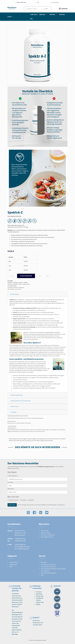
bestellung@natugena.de (22, 547)
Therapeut (22, 500)
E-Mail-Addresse (13, 476)
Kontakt (62, 15)
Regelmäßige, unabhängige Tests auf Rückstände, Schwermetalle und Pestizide (37, 384)
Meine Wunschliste (47, 537)
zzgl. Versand (18, 289)
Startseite (34, 15)
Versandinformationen (49, 567)
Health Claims (15, 406)
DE (38, 2)
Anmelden (57, 2)
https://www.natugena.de (13, 430)
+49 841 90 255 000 (12, 426)
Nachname (11, 489)
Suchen (46, 9)
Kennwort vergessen (48, 535)
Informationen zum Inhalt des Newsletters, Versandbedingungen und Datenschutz (46, 505)
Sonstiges (13, 412)
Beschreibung (15, 294)
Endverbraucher (13, 500)
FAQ (31, 19)
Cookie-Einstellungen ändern (38, 640)
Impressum (13, 565)
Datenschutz (14, 562)
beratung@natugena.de (22, 549)
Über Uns (43, 15)
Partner (54, 15)
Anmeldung (45, 531)
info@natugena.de (12, 428)
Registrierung (46, 533)
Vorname (10, 482)
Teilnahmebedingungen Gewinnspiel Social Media (53, 570)
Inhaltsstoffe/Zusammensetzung (21, 401)
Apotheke (30, 500)
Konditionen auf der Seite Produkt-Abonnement (39, 441)
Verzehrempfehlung (16, 395)
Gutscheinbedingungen (49, 573)
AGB (11, 567)
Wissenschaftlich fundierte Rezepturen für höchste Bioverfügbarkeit (33, 382)
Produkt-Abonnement (48, 565)
